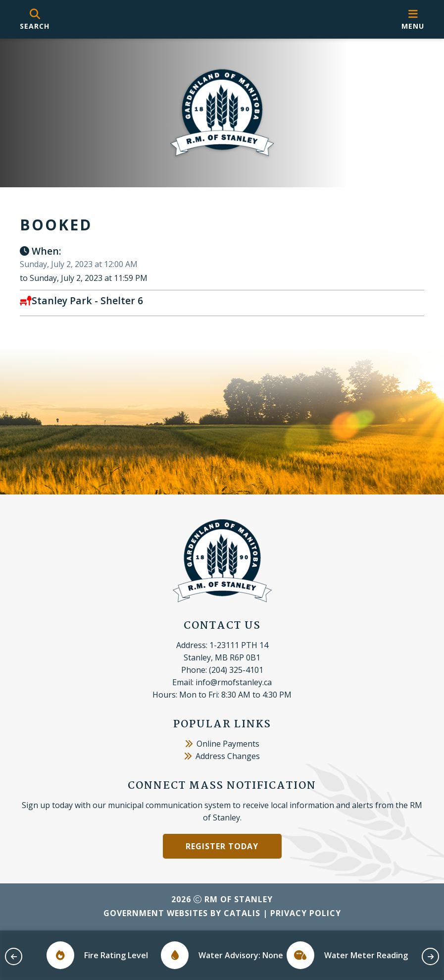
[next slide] (430, 956)
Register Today (222, 846)
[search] (35, 20)
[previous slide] (14, 956)
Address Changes (222, 756)
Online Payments (222, 744)
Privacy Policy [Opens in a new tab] (306, 913)
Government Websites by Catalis (182, 913)
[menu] (413, 20)
